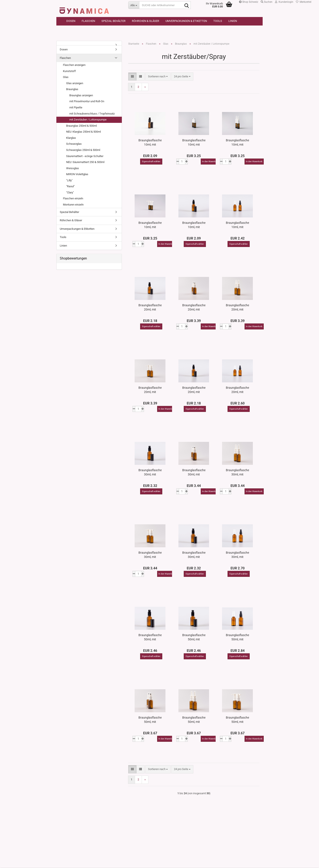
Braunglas (72, 89)
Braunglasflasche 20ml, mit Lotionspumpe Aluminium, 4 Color (194, 390)
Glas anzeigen (75, 83)
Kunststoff (69, 71)
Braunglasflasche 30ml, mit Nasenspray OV (237, 472)
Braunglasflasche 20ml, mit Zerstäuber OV (237, 390)
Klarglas (71, 138)
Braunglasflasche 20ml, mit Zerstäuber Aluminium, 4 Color (150, 308)
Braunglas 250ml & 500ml (81, 126)
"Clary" (70, 193)
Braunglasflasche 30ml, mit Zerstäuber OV (237, 555)
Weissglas (73, 168)
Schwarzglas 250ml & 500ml (83, 150)
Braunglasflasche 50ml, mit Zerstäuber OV (237, 637)
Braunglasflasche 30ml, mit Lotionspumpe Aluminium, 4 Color (194, 555)
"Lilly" (69, 181)
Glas (66, 77)
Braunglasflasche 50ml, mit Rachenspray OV (237, 720)
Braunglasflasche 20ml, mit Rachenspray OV (150, 390)
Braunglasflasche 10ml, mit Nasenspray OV (237, 143)
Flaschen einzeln (73, 199)
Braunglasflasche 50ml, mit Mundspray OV (150, 720)
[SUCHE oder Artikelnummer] (134, 5)
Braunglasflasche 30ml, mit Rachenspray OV (150, 555)
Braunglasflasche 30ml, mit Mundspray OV (194, 472)
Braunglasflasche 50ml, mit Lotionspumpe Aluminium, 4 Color (194, 637)
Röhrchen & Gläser (145, 21)
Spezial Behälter (113, 21)
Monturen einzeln (73, 205)
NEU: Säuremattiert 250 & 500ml (85, 162)
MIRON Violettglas (77, 174)
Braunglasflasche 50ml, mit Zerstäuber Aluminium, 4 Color (150, 637)
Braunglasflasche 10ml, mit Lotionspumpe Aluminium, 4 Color (194, 225)
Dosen (71, 21)
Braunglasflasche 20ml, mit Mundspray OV (194, 308)
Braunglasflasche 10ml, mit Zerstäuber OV (237, 225)
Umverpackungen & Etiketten (186, 21)
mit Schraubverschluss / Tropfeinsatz (92, 114)
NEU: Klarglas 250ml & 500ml (83, 132)
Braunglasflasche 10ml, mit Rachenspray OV (150, 225)
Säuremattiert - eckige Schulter (85, 156)
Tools (218, 21)
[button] (132, 77)
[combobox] (158, 77)
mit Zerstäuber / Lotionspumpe (88, 120)
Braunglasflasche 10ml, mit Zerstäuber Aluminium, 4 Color (150, 143)
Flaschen (88, 21)
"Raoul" (70, 187)
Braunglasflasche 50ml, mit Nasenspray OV (194, 720)
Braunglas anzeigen (81, 96)
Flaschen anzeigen (74, 65)
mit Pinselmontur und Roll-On (87, 102)
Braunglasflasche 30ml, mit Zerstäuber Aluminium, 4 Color (150, 472)
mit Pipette (76, 108)
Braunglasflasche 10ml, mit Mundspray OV (194, 143)
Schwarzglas (74, 144)
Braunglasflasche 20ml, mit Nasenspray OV (237, 308)
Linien (233, 21)
